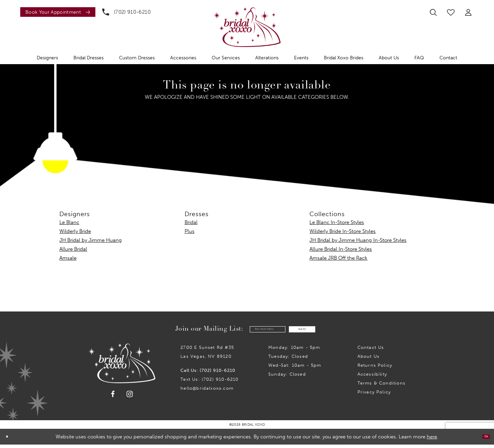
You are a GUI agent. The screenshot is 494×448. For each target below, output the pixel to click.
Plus (190, 231)
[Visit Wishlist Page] (451, 12)
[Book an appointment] (58, 12)
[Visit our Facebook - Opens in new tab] (113, 398)
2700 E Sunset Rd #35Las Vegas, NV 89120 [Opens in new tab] (207, 355)
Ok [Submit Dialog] (483, 440)
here (432, 440)
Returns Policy (375, 369)
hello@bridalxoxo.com (207, 392)
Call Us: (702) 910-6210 (208, 374)
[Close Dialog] (10, 440)
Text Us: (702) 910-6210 (209, 383)
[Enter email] (252, 331)
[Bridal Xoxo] (247, 27)
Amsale (68, 258)
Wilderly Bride (75, 231)
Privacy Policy (374, 395)
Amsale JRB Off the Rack (338, 258)
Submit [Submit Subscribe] (319, 331)
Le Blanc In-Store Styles (337, 222)
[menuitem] (56, 12)
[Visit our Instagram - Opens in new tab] (130, 397)
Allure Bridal (73, 249)
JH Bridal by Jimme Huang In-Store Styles (358, 240)
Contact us (371, 351)
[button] (468, 12)
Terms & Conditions (381, 386)
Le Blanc (69, 222)
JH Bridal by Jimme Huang (91, 240)
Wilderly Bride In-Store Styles (343, 231)
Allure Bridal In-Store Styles (341, 249)
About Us (369, 360)
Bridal (191, 222)
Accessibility (372, 378)
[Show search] (433, 12)
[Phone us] (126, 12)
